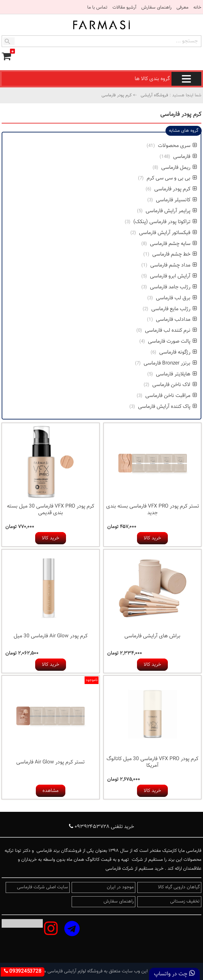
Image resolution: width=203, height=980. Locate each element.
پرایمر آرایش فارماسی (171, 211)
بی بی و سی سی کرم (171, 178)
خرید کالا (152, 538)
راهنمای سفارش (156, 8)
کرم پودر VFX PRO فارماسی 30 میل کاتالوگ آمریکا (152, 762)
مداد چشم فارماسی (174, 265)
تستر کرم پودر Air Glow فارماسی (50, 762)
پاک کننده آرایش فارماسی (168, 407)
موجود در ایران (120, 887)
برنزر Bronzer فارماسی (170, 363)
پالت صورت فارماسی (172, 342)
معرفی (182, 8)
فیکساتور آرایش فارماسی (168, 233)
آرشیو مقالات (124, 8)
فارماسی (184, 157)
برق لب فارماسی (176, 298)
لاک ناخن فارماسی (175, 385)
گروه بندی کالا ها (168, 79)
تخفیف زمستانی (185, 902)
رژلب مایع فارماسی (173, 309)
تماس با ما (97, 8)
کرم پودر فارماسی (176, 189)
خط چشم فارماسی (175, 254)
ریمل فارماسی (178, 168)
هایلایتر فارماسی (176, 374)
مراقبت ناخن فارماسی (171, 396)
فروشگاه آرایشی (154, 95)
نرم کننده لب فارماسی (171, 331)
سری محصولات (177, 146)
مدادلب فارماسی (176, 320)
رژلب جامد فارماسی (173, 287)
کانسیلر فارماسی (176, 200)
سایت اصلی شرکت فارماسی (42, 887)
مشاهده (51, 791)
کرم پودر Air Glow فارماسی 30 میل (51, 636)
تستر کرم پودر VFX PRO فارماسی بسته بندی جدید (153, 510)
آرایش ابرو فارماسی (173, 276)
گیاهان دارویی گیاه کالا (179, 887)
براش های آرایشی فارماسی (152, 636)
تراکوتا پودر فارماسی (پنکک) (165, 222)
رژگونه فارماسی (178, 352)
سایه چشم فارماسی (173, 244)
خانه (197, 8)
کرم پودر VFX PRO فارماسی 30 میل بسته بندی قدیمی (51, 510)
